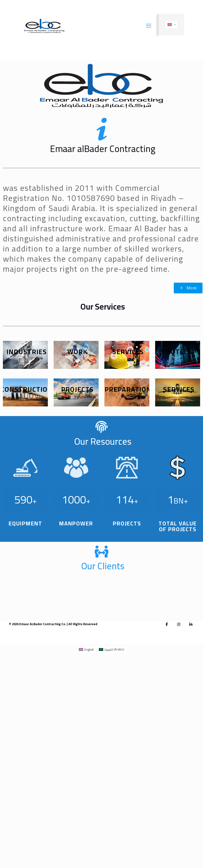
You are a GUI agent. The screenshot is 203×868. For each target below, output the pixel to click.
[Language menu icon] (171, 25)
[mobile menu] (149, 26)
